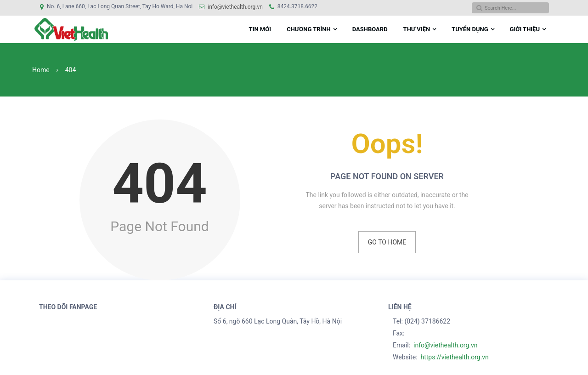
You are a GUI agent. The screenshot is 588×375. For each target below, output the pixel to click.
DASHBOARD (370, 29)
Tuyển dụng (470, 29)
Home (41, 70)
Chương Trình (309, 29)
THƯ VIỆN (417, 29)
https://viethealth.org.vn (454, 357)
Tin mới (260, 29)
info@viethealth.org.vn (235, 7)
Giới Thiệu (525, 29)
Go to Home (387, 242)
